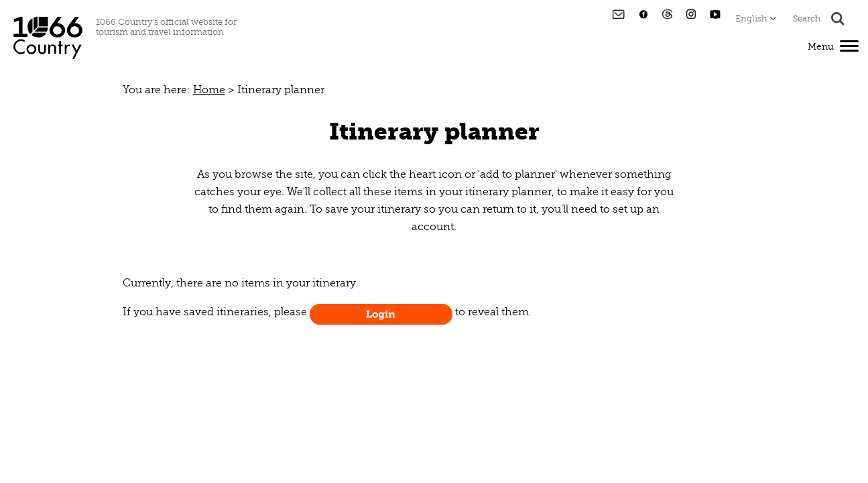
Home (209, 90)
